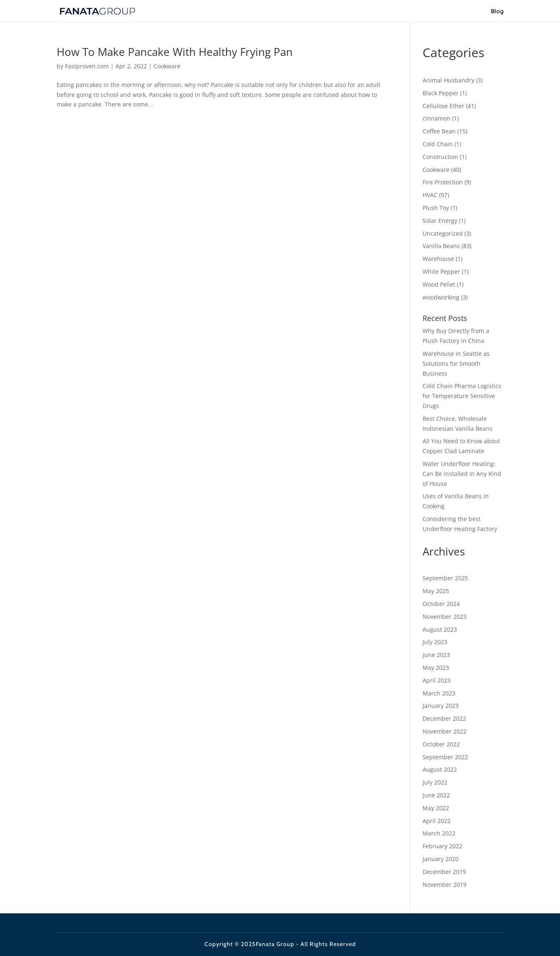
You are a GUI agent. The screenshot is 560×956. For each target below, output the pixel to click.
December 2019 (444, 872)
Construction (440, 157)
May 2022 (436, 808)
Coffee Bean (439, 131)
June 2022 (436, 795)
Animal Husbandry (448, 80)
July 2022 (435, 782)
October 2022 (441, 744)
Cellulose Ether (443, 106)
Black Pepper (441, 93)
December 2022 (444, 718)
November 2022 (445, 731)
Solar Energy (440, 221)
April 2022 (437, 821)
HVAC (430, 195)
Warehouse (438, 259)
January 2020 (441, 859)
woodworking (441, 297)
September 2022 (445, 757)
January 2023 (441, 706)
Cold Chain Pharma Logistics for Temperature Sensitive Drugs (462, 396)
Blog (497, 12)
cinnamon (436, 118)
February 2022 (442, 846)
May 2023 (436, 668)
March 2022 (439, 833)
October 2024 (441, 604)
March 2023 (439, 693)
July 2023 (435, 642)
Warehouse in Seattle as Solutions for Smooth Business (456, 363)
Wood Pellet (439, 284)
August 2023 (440, 629)
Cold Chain (438, 144)
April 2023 (437, 680)
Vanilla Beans (441, 246)
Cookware (167, 66)
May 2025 (436, 591)
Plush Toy (436, 208)
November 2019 (445, 885)
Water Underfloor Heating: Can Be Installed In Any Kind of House (462, 474)
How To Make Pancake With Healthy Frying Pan (175, 52)
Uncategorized (443, 233)
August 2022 (440, 769)
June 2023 (436, 655)
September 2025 (445, 578)
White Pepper (441, 272)
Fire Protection (443, 182)
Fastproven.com (87, 66)
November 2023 (445, 617)
